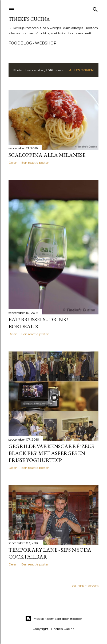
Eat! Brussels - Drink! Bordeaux (38, 323)
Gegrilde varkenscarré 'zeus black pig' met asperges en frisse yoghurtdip (51, 453)
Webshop (46, 43)
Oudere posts (85, 586)
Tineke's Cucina (29, 19)
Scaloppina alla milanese (47, 155)
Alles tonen (81, 70)
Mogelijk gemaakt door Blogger (54, 619)
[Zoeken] (95, 8)
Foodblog (20, 43)
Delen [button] (13, 163)
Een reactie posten (35, 163)
